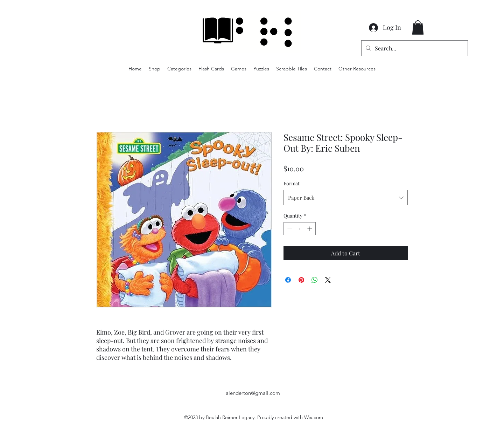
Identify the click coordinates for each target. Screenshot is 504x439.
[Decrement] (289, 229)
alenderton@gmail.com (253, 393)
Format (292, 183)
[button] (418, 28)
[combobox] (346, 198)
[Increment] (310, 229)
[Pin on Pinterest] (301, 280)
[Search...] (414, 48)
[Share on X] (328, 280)
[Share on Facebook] (288, 280)
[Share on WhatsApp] (315, 280)
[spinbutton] (300, 229)
